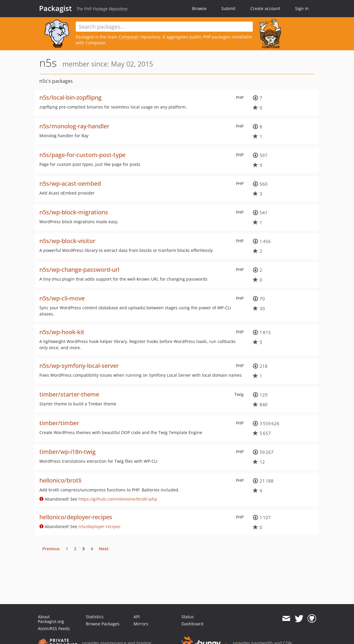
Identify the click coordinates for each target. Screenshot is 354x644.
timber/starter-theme (69, 394)
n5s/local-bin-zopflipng (70, 97)
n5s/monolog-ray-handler (74, 126)
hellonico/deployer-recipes (76, 517)
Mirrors (141, 624)
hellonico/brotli (60, 480)
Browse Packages (103, 624)
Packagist (55, 8)
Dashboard (192, 624)
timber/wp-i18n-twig (67, 452)
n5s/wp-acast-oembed (70, 183)
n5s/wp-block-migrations (74, 212)
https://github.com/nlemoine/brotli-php (118, 499)
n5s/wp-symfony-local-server (79, 366)
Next (104, 549)
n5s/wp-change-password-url (79, 270)
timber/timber (59, 423)
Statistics (95, 617)
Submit (229, 8)
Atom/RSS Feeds (54, 628)
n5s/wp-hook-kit (62, 332)
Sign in (302, 8)
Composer (129, 37)
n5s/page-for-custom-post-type (82, 155)
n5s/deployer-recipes (99, 526)
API (137, 617)
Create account (265, 8)
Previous (51, 549)
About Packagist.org (51, 619)
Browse (199, 8)
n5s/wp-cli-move (62, 298)
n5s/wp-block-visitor (67, 241)
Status (188, 617)
